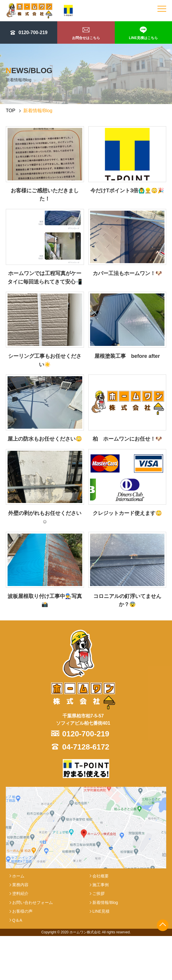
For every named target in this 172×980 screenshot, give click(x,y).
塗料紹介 (20, 893)
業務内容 (20, 885)
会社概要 (101, 876)
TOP (11, 111)
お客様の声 (22, 911)
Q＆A (17, 920)
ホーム (18, 876)
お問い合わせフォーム (33, 902)
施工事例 (101, 885)
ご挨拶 (98, 893)
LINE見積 (101, 911)
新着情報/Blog (105, 902)
